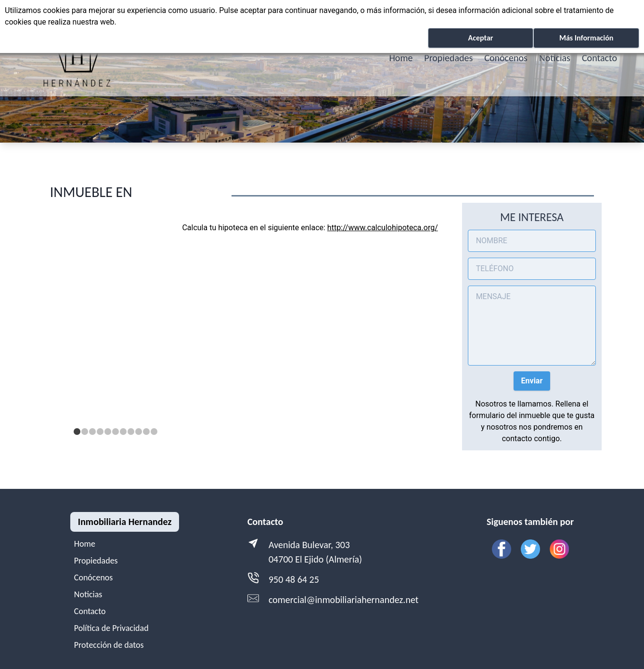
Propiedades (448, 58)
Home (401, 58)
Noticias (555, 58)
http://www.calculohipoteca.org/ (383, 228)
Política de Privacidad (111, 628)
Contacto (599, 58)
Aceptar (481, 38)
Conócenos (506, 58)
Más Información (586, 38)
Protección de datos (109, 645)
